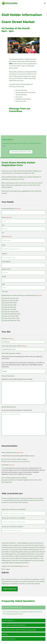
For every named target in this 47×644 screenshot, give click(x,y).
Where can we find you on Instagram (13, 518)
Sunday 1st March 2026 (10, 303)
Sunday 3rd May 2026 (10, 307)
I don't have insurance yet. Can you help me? (16, 461)
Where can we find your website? (12, 527)
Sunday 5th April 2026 (10, 305)
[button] (21, 152)
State (3, 284)
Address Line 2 (6, 269)
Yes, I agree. (7, 569)
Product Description (8, 376)
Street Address (6, 262)
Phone (7, 236)
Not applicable (7, 482)
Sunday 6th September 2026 (12, 314)
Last (3, 233)
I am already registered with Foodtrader (15, 478)
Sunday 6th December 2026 (11, 320)
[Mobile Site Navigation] (45, 3)
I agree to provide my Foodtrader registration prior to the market (22, 480)
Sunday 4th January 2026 (11, 298)
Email (3, 245)
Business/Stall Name (11, 209)
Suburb (4, 277)
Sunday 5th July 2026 (9, 309)
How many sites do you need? (14, 346)
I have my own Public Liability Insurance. (15, 459)
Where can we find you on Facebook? (14, 509)
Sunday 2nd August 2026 (11, 312)
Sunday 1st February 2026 (11, 301)
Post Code (5, 292)
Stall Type (7, 339)
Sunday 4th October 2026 (11, 316)
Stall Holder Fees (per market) (11, 353)
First (3, 225)
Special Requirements (9, 407)
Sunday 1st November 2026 (11, 318)
